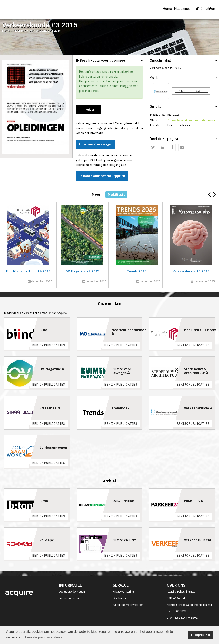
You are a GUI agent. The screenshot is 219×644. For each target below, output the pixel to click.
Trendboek (120, 408)
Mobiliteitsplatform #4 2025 (28, 271)
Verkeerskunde (198, 408)
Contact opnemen (70, 598)
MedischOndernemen (129, 332)
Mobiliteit (20, 31)
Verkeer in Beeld (198, 540)
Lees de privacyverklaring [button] (44, 637)
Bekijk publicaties (191, 91)
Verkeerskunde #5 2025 (191, 271)
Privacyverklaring (123, 592)
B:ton (44, 501)
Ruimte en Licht (124, 540)
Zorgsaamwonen (53, 447)
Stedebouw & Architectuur (196, 371)
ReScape (47, 540)
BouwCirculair (123, 501)
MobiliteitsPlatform (200, 330)
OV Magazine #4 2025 (82, 271)
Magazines (184, 9)
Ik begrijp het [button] (200, 635)
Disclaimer (120, 598)
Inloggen (205, 9)
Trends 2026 (136, 271)
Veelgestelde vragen (72, 592)
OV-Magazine (52, 369)
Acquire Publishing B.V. (181, 592)
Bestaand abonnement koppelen (102, 176)
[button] (214, 194)
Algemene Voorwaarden (128, 605)
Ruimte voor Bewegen (121, 371)
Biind (43, 330)
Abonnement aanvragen (95, 144)
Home (167, 9)
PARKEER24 (193, 501)
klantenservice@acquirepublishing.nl (190, 605)
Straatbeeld (50, 408)
